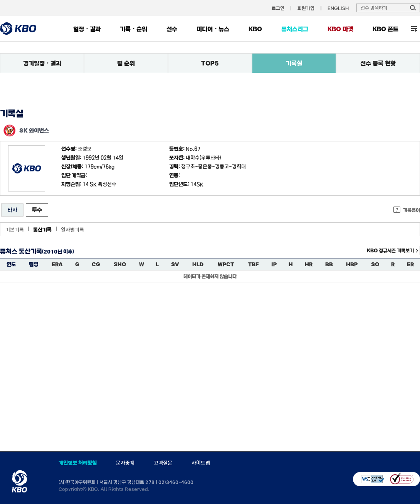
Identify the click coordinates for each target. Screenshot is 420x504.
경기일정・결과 (42, 63)
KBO (255, 29)
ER (410, 264)
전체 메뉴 (414, 29)
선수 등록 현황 (378, 63)
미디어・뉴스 (213, 29)
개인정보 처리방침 (78, 463)
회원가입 (306, 8)
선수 (172, 29)
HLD (198, 264)
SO (375, 264)
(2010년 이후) (58, 252)
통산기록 (42, 230)
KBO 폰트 (386, 29)
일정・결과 (87, 29)
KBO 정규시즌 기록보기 (390, 250)
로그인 (278, 8)
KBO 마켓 (340, 29)
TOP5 (210, 63)
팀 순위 (126, 63)
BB (329, 264)
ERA (57, 264)
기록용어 (412, 210)
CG (96, 264)
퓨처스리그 (295, 29)
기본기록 (15, 230)
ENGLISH (338, 8)
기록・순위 (134, 29)
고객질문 (163, 463)
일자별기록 (72, 230)
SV (175, 264)
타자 (12, 210)
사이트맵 (201, 463)
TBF (253, 264)
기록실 (294, 63)
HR (309, 264)
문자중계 (125, 463)
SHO (120, 264)
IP (274, 264)
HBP (352, 264)
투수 (37, 210)
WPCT (226, 264)
